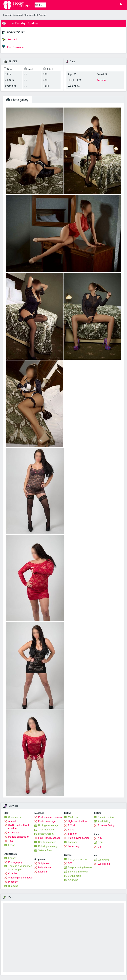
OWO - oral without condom (19, 827)
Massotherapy (46, 834)
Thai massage (46, 830)
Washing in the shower (21, 878)
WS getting (104, 864)
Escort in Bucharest (13, 15)
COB (100, 843)
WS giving (103, 860)
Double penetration (19, 837)
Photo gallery (17, 100)
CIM (100, 838)
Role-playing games (79, 838)
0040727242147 (16, 32)
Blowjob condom (77, 859)
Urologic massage (48, 825)
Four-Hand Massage (49, 838)
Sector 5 (10, 40)
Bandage (73, 842)
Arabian (101, 80)
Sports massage (47, 842)
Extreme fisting (106, 825)
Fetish (12, 845)
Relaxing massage (48, 846)
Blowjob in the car (78, 872)
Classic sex (15, 817)
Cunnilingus (74, 876)
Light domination (77, 821)
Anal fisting (104, 821)
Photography (15, 862)
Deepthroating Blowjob (81, 867)
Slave (71, 830)
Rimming (13, 886)
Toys (11, 841)
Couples (13, 873)
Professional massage (51, 817)
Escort (12, 858)
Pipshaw (13, 882)
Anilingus (73, 880)
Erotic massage (47, 821)
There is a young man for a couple (20, 868)
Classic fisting (106, 817)
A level (12, 821)
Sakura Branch (46, 850)
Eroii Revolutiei (13, 47)
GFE (70, 863)
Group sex (14, 833)
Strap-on (73, 834)
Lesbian (42, 872)
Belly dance (44, 867)
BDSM (71, 825)
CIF (100, 847)
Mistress (73, 817)
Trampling (73, 846)
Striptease (44, 863)
